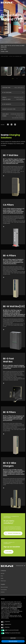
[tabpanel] (6, 71)
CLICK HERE (8, 552)
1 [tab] (12, 79)
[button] (24, 598)
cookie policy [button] (15, 609)
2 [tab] (14, 79)
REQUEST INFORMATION (14, 533)
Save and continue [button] (13, 641)
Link (13, 171)
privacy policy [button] (17, 603)
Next (17, 78)
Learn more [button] (13, 638)
